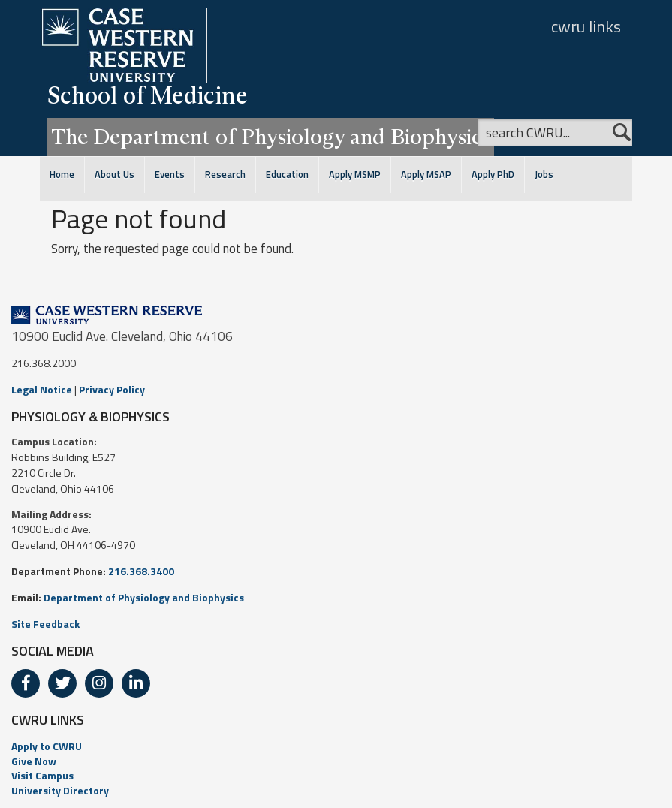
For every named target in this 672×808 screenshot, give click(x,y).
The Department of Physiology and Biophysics (271, 137)
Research (225, 175)
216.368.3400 (141, 571)
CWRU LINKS (48, 720)
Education (287, 175)
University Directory (60, 790)
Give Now (34, 761)
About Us (115, 175)
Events (170, 175)
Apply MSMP (355, 175)
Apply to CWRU (47, 746)
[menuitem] (336, 746)
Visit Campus (42, 775)
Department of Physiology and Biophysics (144, 597)
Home (62, 175)
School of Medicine (148, 95)
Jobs (544, 175)
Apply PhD (493, 175)
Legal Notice (42, 389)
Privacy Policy (112, 389)
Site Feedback (45, 624)
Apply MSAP (426, 175)
